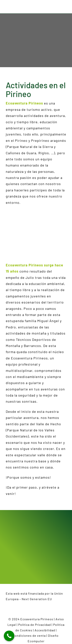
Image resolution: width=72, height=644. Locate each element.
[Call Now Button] (9, 636)
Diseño (54, 635)
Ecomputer (36, 641)
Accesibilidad (45, 630)
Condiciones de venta (29, 635)
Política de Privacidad (35, 625)
